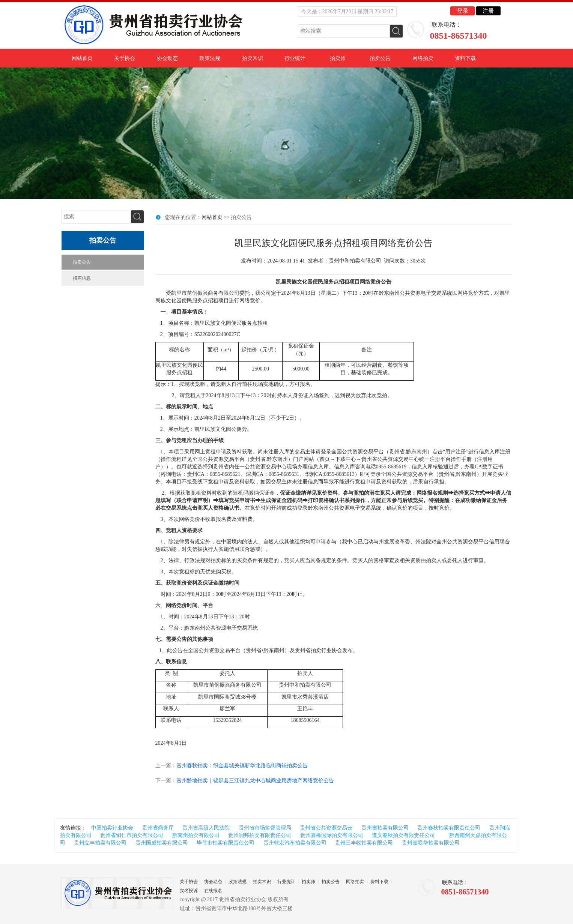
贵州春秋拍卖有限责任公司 (449, 828)
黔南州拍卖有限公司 (196, 835)
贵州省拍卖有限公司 (385, 828)
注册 (488, 11)
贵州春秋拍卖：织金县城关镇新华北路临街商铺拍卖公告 (242, 766)
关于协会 (125, 58)
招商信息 (82, 278)
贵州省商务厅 (158, 828)
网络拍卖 (423, 58)
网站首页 (82, 58)
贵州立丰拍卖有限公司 (100, 843)
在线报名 (213, 891)
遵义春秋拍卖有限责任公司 (403, 835)
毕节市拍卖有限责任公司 (226, 843)
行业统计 (295, 58)
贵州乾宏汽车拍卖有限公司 (295, 843)
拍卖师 (338, 58)
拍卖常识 (253, 58)
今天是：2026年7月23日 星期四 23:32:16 (347, 11)
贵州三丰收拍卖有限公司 (364, 843)
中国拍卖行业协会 (112, 828)
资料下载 (465, 58)
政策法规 (210, 58)
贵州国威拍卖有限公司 (162, 843)
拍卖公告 (380, 58)
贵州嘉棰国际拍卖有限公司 (332, 835)
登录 (463, 11)
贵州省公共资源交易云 (326, 828)
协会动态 (167, 58)
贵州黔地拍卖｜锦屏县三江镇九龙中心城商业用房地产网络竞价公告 (255, 781)
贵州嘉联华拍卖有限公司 (431, 843)
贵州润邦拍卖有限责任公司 (260, 835)
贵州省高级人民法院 (206, 828)
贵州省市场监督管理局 (265, 828)
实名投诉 (189, 891)
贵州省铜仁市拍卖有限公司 (132, 835)
